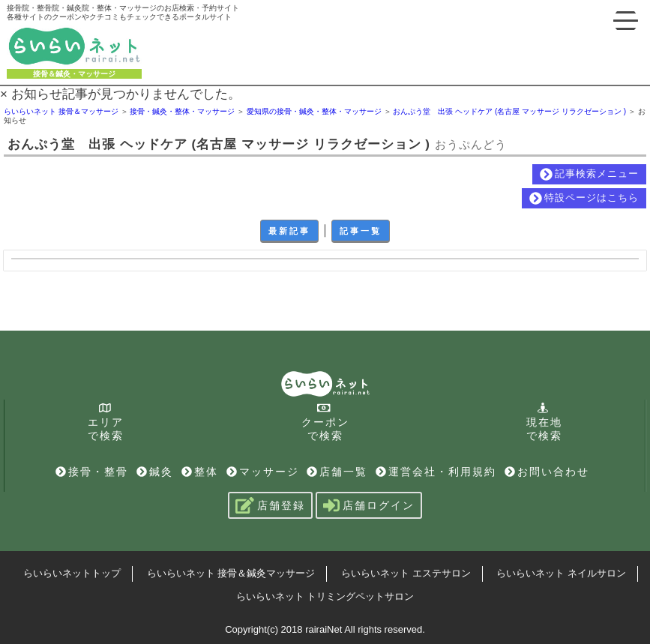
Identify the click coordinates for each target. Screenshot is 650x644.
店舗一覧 (337, 472)
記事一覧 (361, 231)
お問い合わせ (547, 472)
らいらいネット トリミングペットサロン (325, 596)
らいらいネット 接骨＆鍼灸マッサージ (231, 573)
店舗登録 (270, 505)
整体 (200, 472)
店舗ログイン (369, 505)
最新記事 (289, 231)
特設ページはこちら (584, 198)
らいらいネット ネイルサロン (561, 573)
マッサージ (263, 472)
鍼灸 (155, 472)
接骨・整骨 (92, 472)
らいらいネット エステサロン (406, 573)
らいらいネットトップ (72, 573)
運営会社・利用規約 (436, 472)
